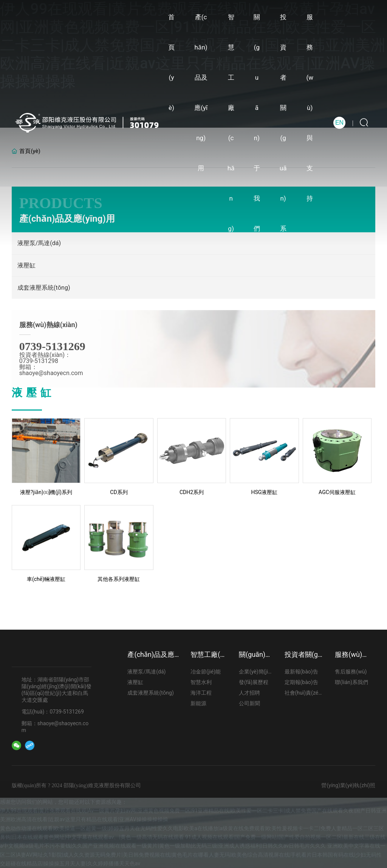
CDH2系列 (192, 492)
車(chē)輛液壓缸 (46, 579)
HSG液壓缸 (265, 492)
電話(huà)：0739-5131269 (53, 712)
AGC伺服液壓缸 (337, 492)
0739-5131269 (52, 346)
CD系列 (119, 492)
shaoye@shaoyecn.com (51, 373)
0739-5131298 (39, 361)
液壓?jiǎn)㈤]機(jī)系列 (46, 492)
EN (339, 123)
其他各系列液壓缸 (119, 579)
